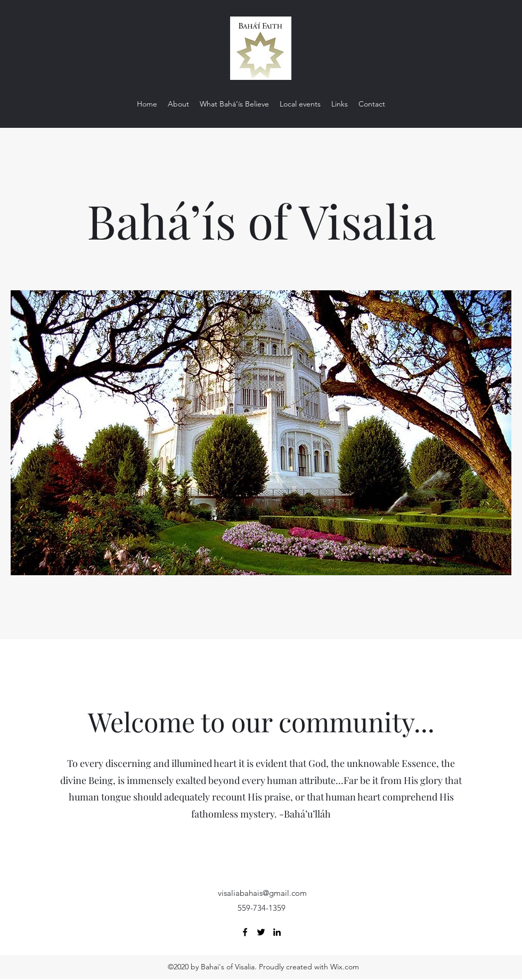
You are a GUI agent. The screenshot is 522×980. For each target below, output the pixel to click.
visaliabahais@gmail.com (262, 893)
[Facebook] (245, 932)
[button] (261, 433)
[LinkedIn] (277, 932)
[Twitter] (261, 932)
